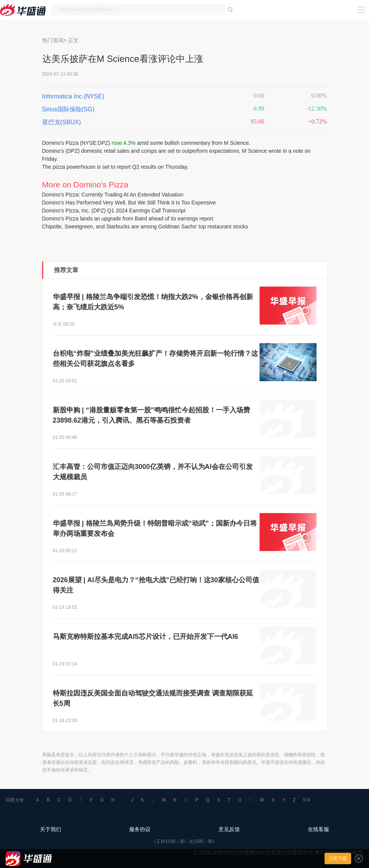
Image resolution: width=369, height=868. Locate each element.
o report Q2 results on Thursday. (150, 167)
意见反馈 (229, 829)
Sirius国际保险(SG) (68, 109)
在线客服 (318, 829)
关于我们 (51, 829)
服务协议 (140, 829)
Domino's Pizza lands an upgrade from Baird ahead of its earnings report (128, 219)
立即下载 (338, 858)
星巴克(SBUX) (62, 122)
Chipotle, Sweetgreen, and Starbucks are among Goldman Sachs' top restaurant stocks (145, 227)
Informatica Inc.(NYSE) (73, 96)
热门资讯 (53, 40)
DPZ (103, 143)
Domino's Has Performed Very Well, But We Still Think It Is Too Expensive (129, 203)
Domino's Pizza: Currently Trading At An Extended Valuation (113, 195)
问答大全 (15, 800)
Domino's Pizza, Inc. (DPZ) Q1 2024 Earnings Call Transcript (114, 211)
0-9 (306, 800)
